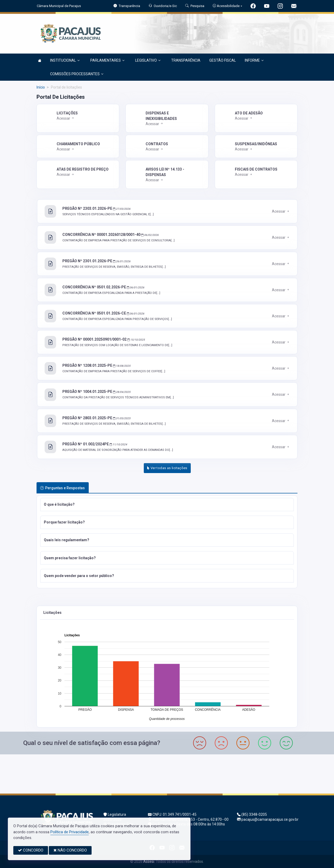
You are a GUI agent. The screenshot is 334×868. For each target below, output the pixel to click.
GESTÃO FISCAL (223, 60)
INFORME (254, 60)
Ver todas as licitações (167, 468)
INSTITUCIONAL (65, 60)
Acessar (66, 118)
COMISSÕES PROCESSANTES (77, 74)
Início (41, 87)
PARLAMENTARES (107, 60)
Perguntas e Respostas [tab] (62, 488)
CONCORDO (31, 850)
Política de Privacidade (70, 832)
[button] (167, 505)
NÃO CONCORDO (70, 850)
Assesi (149, 861)
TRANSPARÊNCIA (186, 60)
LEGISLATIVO (148, 60)
